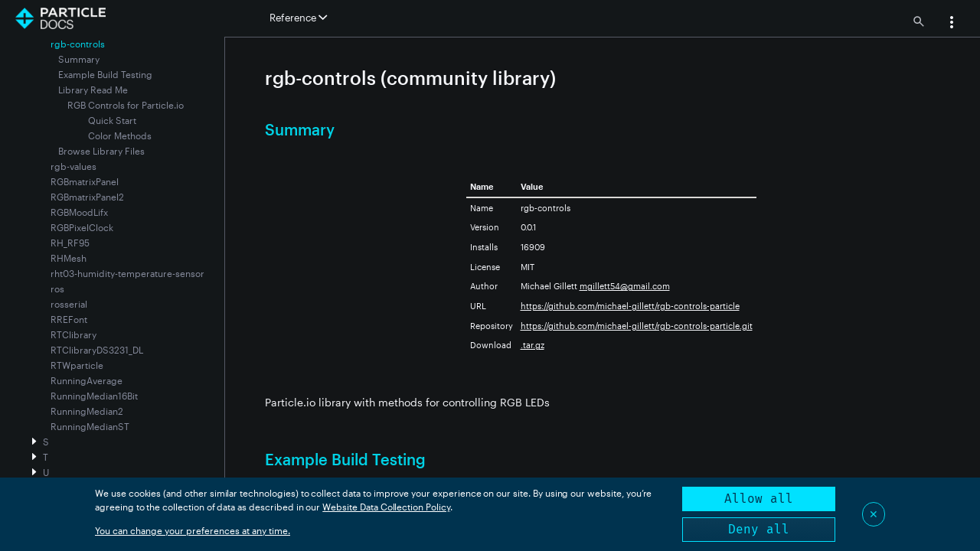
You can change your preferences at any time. (193, 530)
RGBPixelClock (82, 227)
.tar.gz (532, 345)
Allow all (759, 499)
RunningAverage (87, 380)
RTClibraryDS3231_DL (97, 350)
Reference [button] (298, 18)
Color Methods (120, 135)
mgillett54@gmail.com (625, 286)
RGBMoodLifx (79, 212)
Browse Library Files (101, 151)
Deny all (759, 529)
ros (57, 289)
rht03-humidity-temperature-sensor (127, 273)
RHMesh (69, 258)
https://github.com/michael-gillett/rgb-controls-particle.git (637, 326)
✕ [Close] (874, 514)
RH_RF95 (70, 243)
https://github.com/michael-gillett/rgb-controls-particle (630, 306)
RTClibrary (73, 334)
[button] (952, 24)
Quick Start (112, 120)
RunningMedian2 (87, 411)
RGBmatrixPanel (85, 181)
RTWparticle (77, 365)
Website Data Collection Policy (386, 507)
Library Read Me (93, 90)
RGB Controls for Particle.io (126, 105)
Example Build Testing (105, 74)
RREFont (69, 319)
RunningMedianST (90, 426)
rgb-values (73, 166)
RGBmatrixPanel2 (87, 197)
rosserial (69, 304)
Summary (79, 59)
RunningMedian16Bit (94, 396)
